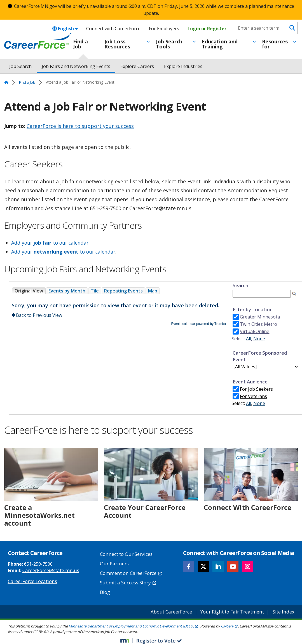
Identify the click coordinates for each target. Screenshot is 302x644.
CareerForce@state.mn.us (49, 570)
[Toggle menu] (148, 42)
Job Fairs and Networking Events (76, 66)
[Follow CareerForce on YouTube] (233, 566)
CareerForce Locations (31, 581)
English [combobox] (65, 29)
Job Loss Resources (117, 44)
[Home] (38, 41)
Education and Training (220, 44)
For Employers (164, 29)
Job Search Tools (169, 44)
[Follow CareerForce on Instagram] (248, 566)
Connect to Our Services (125, 554)
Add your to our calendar (51, 243)
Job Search (20, 66)
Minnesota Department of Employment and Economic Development (134, 623)
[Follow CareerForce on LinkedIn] (218, 566)
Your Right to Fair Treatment (235, 609)
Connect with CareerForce (113, 29)
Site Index (284, 609)
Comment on (130, 572)
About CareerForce (176, 609)
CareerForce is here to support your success (80, 126)
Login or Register (207, 29)
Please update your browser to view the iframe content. (119, 291)
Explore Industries (183, 66)
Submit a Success (127, 581)
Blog (105, 590)
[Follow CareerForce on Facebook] (189, 566)
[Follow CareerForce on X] (203, 566)
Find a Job (80, 44)
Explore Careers (137, 66)
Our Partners (114, 563)
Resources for (275, 44)
